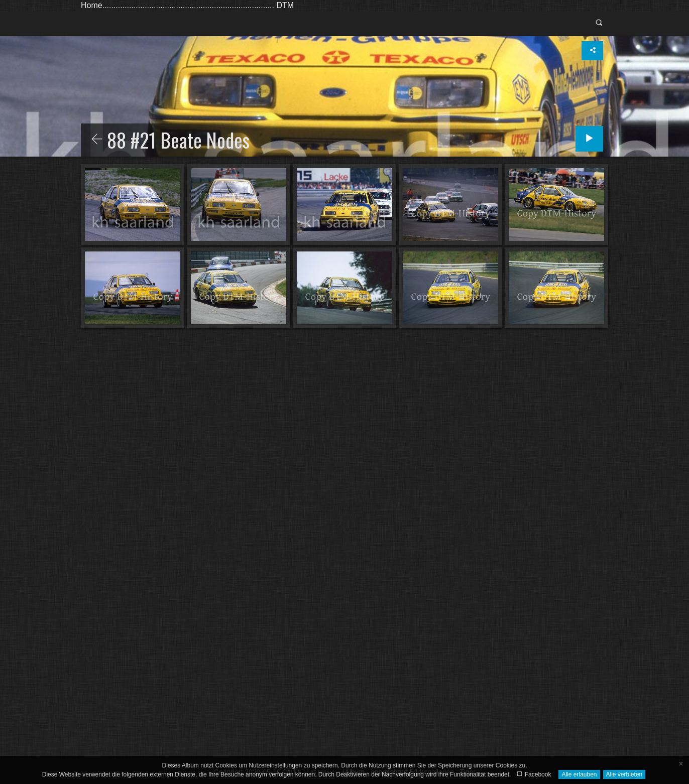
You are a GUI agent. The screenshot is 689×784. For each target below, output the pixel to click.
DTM (285, 5)
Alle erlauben (579, 774)
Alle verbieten (624, 774)
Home (92, 5)
